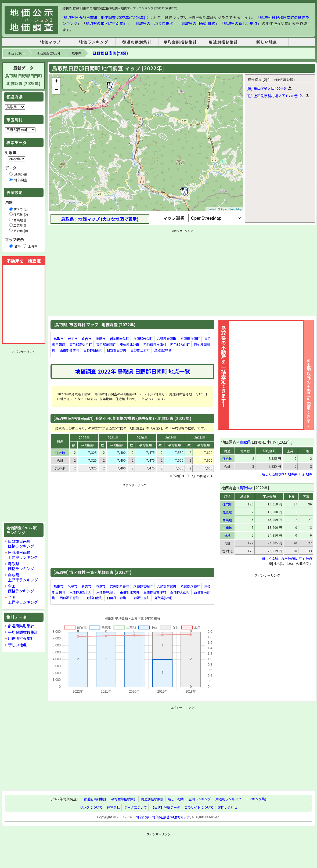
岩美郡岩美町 (119, 339)
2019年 (171, 437)
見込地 (227, 512)
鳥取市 (59, 339)
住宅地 (60, 453)
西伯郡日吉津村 (155, 344)
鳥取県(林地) (163, 350)
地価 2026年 (16, 53)
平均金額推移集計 (180, 42)
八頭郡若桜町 (143, 339)
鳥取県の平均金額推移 (154, 23)
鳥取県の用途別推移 (198, 23)
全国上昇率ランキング (23, 600)
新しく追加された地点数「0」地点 (287, 474)
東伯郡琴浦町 (106, 344)
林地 (227, 535)
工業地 (227, 528)
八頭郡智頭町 (167, 339)
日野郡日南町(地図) (110, 53)
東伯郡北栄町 (129, 344)
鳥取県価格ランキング (21, 566)
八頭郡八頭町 (190, 339)
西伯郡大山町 (180, 344)
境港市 (100, 339)
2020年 (142, 437)
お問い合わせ (228, 807)
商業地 (227, 520)
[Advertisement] (24, 436)
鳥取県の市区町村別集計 (106, 23)
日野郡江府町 (140, 350)
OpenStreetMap (232, 209)
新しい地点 (267, 42)
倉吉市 (87, 339)
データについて (135, 807)
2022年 (84, 437)
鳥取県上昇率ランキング (23, 577)
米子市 (73, 339)
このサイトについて (199, 807)
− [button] (57, 90)
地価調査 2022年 (48, 53)
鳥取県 (77, 53)
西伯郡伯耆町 (69, 350)
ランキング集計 (257, 799)
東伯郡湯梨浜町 (81, 344)
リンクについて (91, 807)
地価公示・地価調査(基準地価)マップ (163, 817)
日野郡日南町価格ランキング (21, 543)
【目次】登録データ (165, 807)
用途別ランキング (228, 799)
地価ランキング (94, 42)
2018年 (200, 437)
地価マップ (51, 42)
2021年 (113, 437)
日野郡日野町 (117, 350)
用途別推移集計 (223, 42)
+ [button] (57, 82)
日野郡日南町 (93, 350)
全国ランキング (200, 799)
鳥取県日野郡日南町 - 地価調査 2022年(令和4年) (104, 17)
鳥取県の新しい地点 (240, 23)
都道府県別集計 (137, 42)
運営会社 (113, 807)
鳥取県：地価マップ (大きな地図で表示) (100, 219)
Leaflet (211, 209)
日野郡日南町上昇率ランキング (23, 555)
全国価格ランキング (21, 588)
